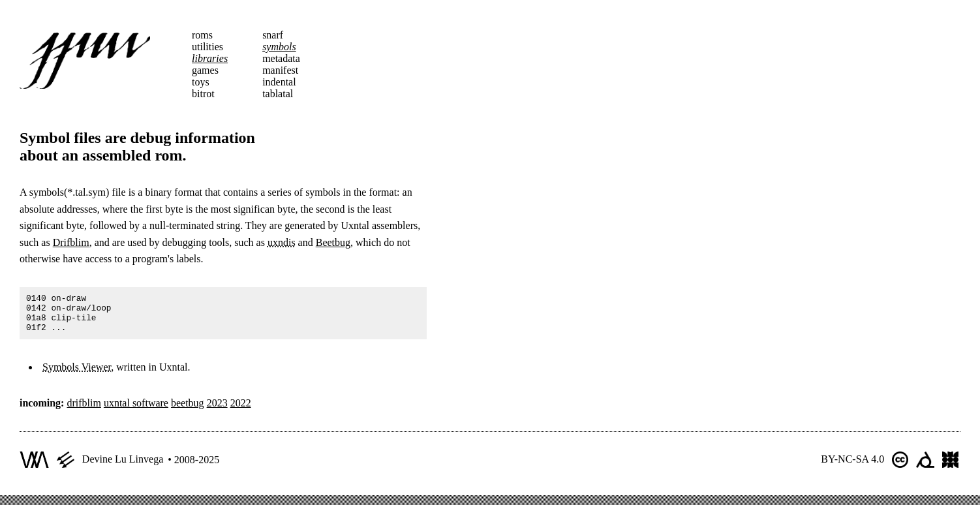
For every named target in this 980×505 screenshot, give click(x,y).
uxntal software (136, 411)
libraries (210, 58)
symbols (279, 47)
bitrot (203, 94)
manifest (280, 70)
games (205, 70)
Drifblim (71, 242)
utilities (207, 47)
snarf (273, 35)
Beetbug (333, 242)
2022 (241, 411)
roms (202, 35)
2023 (217, 411)
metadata (281, 58)
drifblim (84, 411)
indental (279, 82)
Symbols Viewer (77, 375)
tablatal (278, 94)
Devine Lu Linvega (123, 467)
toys (201, 82)
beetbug (188, 411)
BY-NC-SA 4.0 (852, 467)
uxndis (282, 242)
